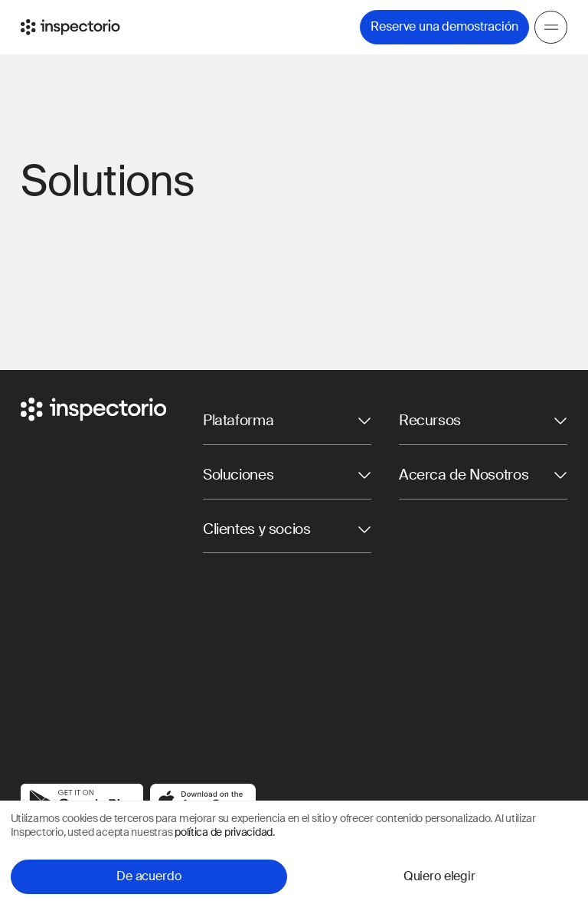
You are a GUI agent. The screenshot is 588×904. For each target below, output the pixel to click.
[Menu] (551, 27)
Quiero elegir (439, 876)
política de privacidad (224, 832)
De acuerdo (149, 876)
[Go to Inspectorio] (70, 27)
